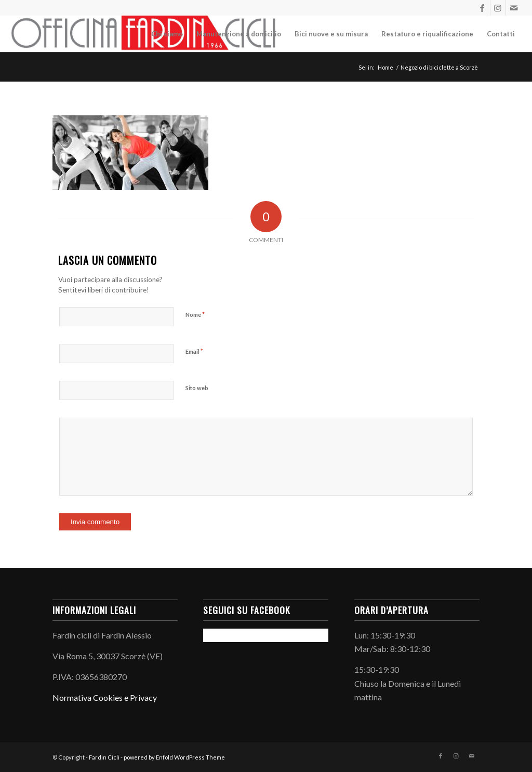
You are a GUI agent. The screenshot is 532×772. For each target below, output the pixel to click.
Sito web (197, 388)
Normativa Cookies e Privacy (105, 697)
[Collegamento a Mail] (514, 8)
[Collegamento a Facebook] (482, 8)
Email (194, 351)
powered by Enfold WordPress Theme (174, 757)
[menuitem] (167, 34)
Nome (195, 314)
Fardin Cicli (104, 757)
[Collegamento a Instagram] (498, 8)
